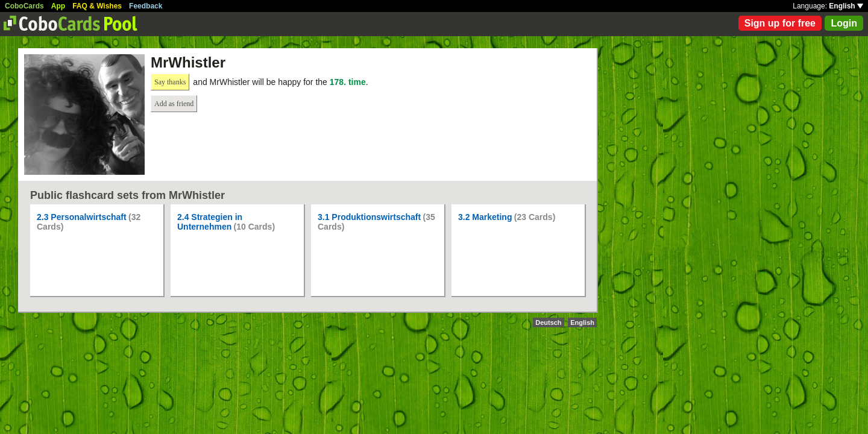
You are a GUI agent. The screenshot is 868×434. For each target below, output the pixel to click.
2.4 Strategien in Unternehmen (210, 222)
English (846, 6)
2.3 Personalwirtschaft (82, 217)
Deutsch (548, 322)
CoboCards (24, 6)
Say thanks (170, 82)
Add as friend (174, 104)
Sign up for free (780, 23)
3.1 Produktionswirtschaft (369, 217)
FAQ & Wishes (97, 6)
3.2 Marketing (485, 217)
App (58, 6)
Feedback (146, 6)
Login (844, 23)
